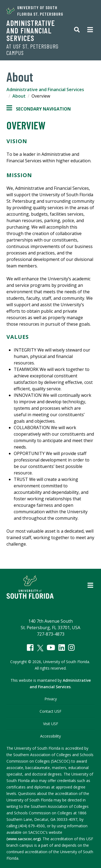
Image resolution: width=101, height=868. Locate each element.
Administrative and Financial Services (31, 30)
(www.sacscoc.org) (24, 839)
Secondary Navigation (39, 109)
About (19, 96)
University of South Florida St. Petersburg (35, 11)
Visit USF (51, 724)
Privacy (51, 699)
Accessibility (50, 736)
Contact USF (50, 711)
